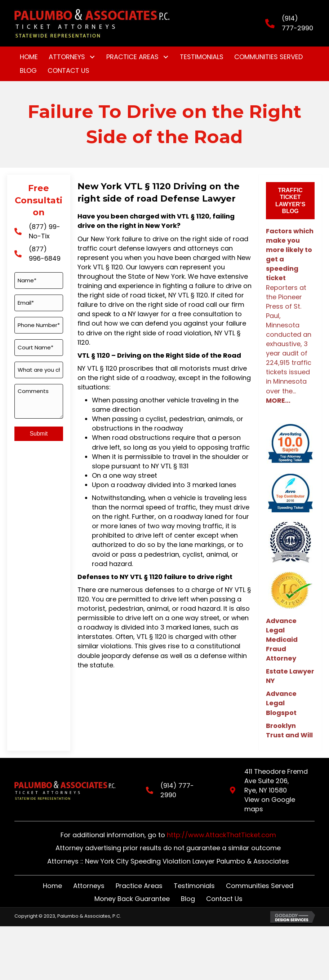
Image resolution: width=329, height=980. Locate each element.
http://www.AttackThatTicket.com (221, 826)
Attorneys (89, 876)
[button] (92, 57)
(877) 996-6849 (45, 254)
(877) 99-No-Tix (45, 231)
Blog (188, 889)
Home (52, 876)
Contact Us (224, 889)
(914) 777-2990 (297, 23)
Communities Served (260, 876)
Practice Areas (139, 876)
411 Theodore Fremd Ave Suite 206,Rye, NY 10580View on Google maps (276, 785)
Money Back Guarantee (132, 889)
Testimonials (194, 876)
